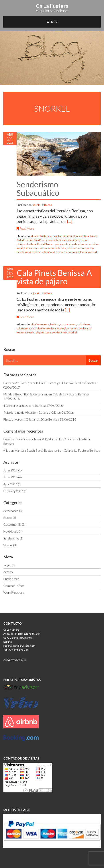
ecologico (59, 244)
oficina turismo (76, 248)
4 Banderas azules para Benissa (25, 406)
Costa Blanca (45, 244)
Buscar (93, 360)
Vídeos (48, 293)
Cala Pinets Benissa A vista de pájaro (54, 277)
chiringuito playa (26, 244)
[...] (70, 221)
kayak (20, 248)
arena (54, 236)
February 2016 (13, 491)
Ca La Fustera (25, 240)
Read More (25, 228)
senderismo (63, 252)
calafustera (55, 240)
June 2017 (10, 470)
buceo (94, 236)
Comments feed (14, 586)
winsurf (93, 252)
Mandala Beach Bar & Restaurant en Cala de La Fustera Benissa (46, 394)
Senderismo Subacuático (38, 188)
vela (84, 252)
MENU (52, 22)
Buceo (48, 205)
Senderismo (11, 538)
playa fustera (33, 252)
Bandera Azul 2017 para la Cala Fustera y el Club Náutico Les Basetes (50, 383)
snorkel (76, 252)
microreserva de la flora (52, 248)
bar (60, 236)
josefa (37, 205)
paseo (90, 248)
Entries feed (11, 579)
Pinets (20, 252)
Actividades (11, 511)
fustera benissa (75, 244)
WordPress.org (14, 592)
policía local (48, 252)
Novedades (11, 531)
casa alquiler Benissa (75, 240)
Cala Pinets (40, 240)
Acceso (8, 572)
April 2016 (10, 484)
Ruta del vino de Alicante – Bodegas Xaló (30, 412)
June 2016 (10, 477)
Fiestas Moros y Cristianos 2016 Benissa (31, 419)
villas (7, 450)
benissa (67, 236)
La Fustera (31, 248)
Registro (9, 565)
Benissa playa (81, 236)
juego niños (92, 244)
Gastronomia (12, 524)
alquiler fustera (40, 236)
